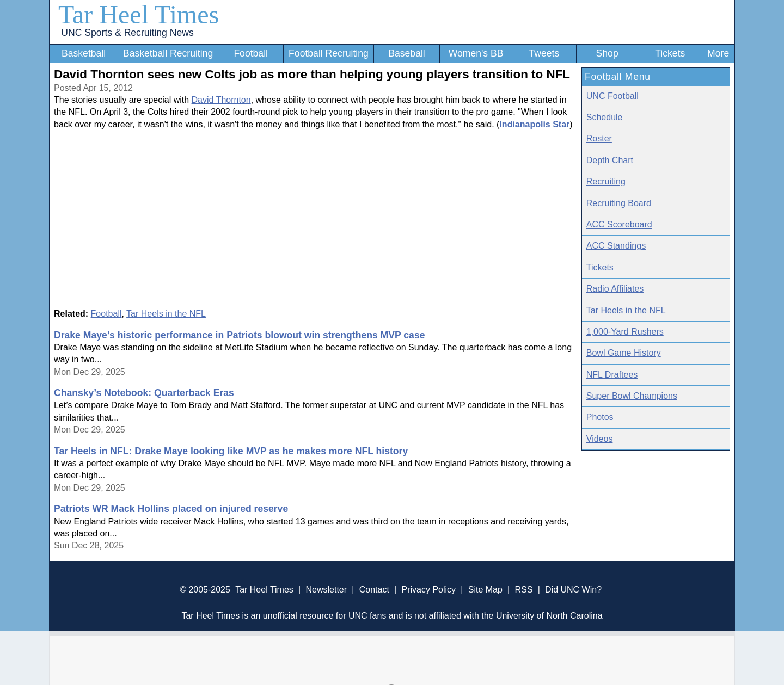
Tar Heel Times (139, 14)
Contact (374, 590)
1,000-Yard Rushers (625, 332)
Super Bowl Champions (632, 396)
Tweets (544, 53)
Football (251, 53)
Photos (600, 417)
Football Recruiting (329, 53)
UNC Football (612, 96)
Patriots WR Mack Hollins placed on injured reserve (171, 509)
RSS (523, 590)
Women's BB (476, 53)
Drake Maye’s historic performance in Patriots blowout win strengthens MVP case (239, 335)
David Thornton (221, 100)
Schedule (605, 117)
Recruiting (606, 181)
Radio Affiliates (615, 289)
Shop (607, 53)
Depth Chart (610, 160)
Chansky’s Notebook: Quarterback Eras (144, 393)
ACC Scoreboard (619, 224)
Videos (600, 439)
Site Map (485, 590)
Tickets (670, 53)
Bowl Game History (624, 353)
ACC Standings (616, 246)
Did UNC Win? (573, 590)
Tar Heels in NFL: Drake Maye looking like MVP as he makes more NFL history (231, 451)
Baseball (407, 53)
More (718, 53)
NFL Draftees (612, 375)
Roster (599, 138)
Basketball (84, 53)
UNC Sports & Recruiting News (127, 33)
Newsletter (326, 590)
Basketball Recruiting (168, 53)
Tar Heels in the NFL (166, 314)
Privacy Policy (428, 590)
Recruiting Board (619, 203)
